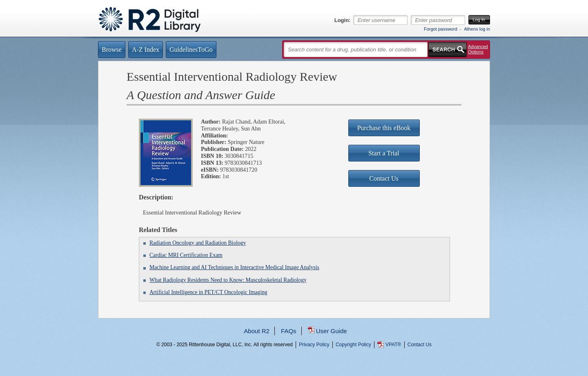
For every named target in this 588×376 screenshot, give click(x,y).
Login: (343, 20)
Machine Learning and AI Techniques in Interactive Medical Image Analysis (234, 267)
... (294, 374)
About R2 (257, 331)
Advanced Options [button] (478, 49)
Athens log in (477, 29)
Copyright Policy (353, 345)
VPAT (393, 345)
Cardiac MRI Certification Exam (186, 255)
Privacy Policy (314, 345)
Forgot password (441, 29)
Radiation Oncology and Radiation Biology (198, 243)
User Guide (332, 331)
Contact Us (420, 345)
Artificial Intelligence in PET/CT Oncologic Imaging (208, 292)
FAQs (289, 331)
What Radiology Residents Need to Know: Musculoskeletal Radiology (228, 280)
